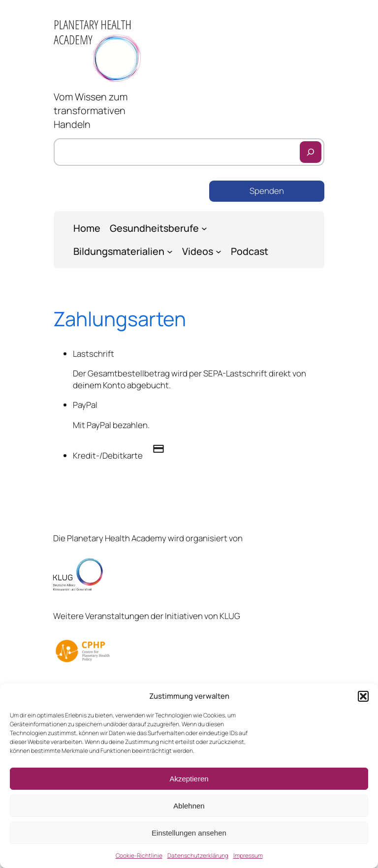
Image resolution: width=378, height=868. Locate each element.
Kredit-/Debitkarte (124, 455)
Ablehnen (189, 806)
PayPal (85, 405)
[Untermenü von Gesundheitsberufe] (204, 228)
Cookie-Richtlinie (139, 855)
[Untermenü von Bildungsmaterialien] (170, 251)
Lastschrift (94, 354)
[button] (363, 696)
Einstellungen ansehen (189, 833)
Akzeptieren (189, 779)
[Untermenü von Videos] (219, 251)
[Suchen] (311, 152)
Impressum (248, 855)
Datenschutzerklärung (198, 855)
